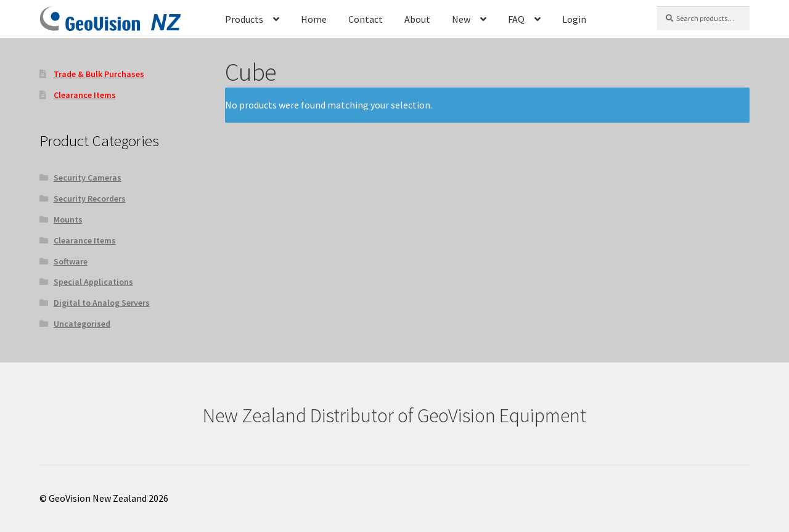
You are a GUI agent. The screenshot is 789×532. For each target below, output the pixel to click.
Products (244, 19)
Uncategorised (82, 324)
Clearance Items (85, 240)
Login (574, 19)
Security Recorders (90, 198)
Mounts (68, 219)
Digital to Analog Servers (102, 303)
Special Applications (93, 282)
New (461, 19)
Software (71, 261)
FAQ (516, 19)
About (417, 19)
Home (314, 19)
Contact (366, 19)
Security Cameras (88, 178)
